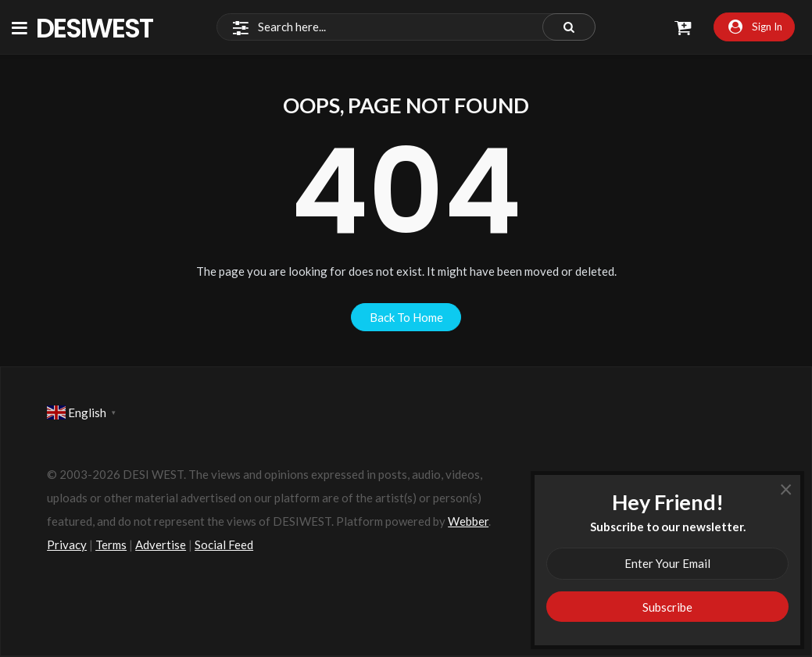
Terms (111, 545)
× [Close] (786, 488)
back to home (406, 317)
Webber (468, 521)
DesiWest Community (102, 27)
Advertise (161, 545)
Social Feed (224, 545)
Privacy (67, 545)
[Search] (406, 27)
